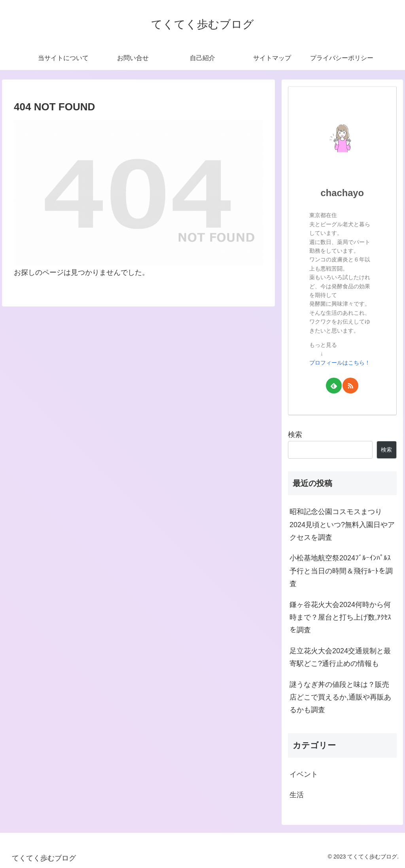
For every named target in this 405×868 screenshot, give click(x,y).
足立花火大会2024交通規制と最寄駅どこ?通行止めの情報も (340, 657)
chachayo (343, 193)
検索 (295, 435)
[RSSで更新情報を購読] (350, 386)
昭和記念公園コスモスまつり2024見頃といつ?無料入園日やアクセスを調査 (342, 525)
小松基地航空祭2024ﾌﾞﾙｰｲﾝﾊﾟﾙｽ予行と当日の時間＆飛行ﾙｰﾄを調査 (341, 571)
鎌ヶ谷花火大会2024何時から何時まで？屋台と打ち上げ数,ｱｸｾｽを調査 (340, 617)
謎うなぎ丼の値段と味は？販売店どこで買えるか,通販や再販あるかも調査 (340, 697)
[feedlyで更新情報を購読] (334, 386)
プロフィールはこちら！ (340, 363)
